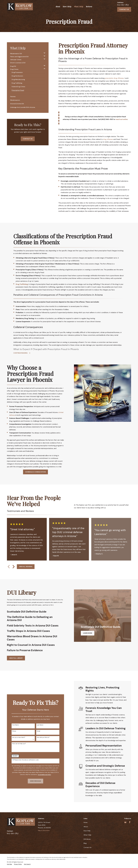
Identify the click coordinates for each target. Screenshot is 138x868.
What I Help (87, 835)
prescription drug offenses (114, 78)
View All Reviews (26, 567)
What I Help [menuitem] (79, 7)
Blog (85, 843)
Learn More (88, 633)
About (86, 827)
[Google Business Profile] (125, 822)
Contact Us (124, 9)
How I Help (87, 831)
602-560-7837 (123, 5)
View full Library (16, 658)
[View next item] (14, 567)
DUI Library (87, 839)
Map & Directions (44, 830)
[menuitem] (27, 53)
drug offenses (108, 139)
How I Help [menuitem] (67, 7)
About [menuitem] (58, 7)
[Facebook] (130, 822)
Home (86, 822)
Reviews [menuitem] (89, 7)
